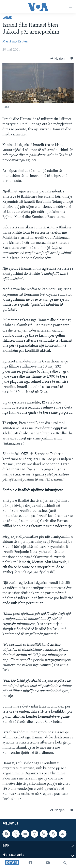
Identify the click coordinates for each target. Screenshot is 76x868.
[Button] (58, 58)
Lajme (7, 18)
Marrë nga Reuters (16, 42)
